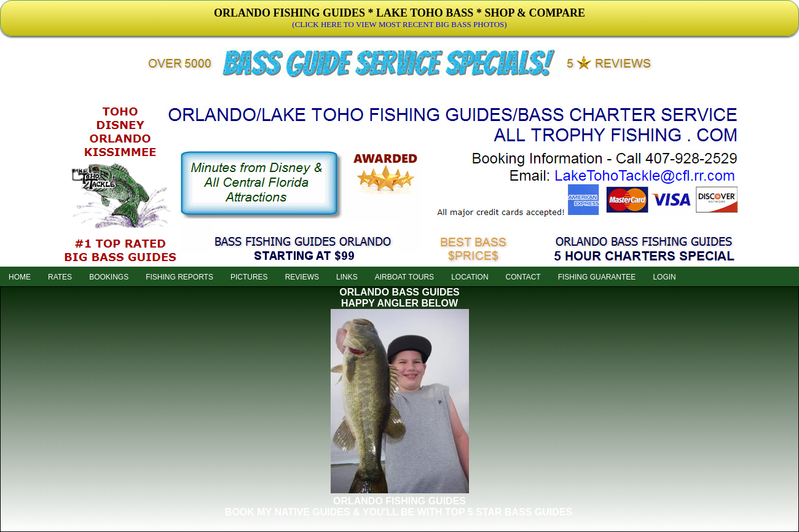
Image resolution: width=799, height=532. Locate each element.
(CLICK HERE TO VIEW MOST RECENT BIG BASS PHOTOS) (399, 24)
